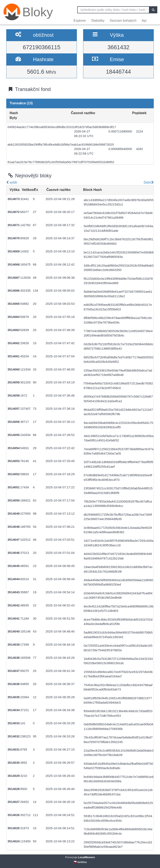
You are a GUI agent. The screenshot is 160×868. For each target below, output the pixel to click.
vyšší (12, 182)
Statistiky (98, 21)
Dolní (148, 182)
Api (144, 21)
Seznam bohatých (123, 21)
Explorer (80, 21)
